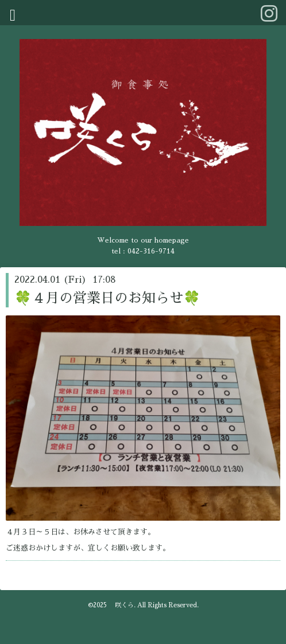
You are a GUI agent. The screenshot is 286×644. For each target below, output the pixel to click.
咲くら (121, 605)
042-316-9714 (151, 251)
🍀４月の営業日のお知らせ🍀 (107, 298)
